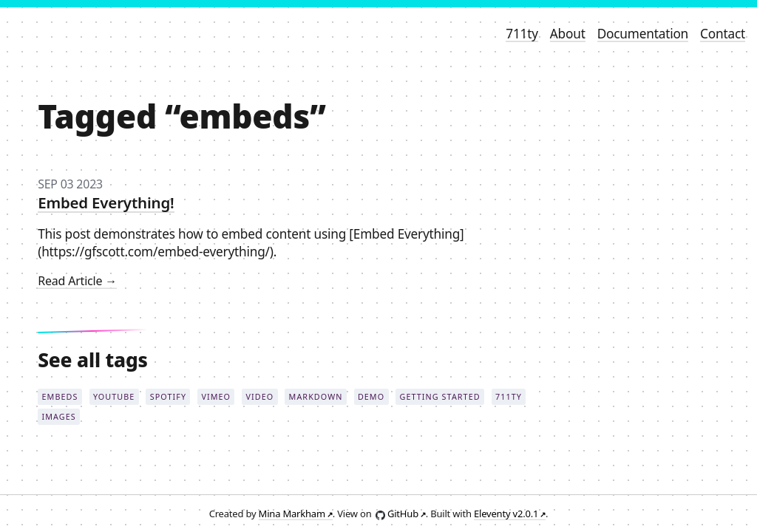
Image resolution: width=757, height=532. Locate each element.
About (568, 34)
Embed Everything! (106, 202)
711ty (522, 34)
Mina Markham (292, 514)
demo (371, 396)
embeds (60, 396)
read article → (77, 281)
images (59, 416)
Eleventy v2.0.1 (506, 514)
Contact (723, 34)
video (259, 396)
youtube (114, 396)
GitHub (403, 514)
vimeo (216, 396)
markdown (316, 396)
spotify (168, 396)
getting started (440, 396)
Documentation (643, 34)
